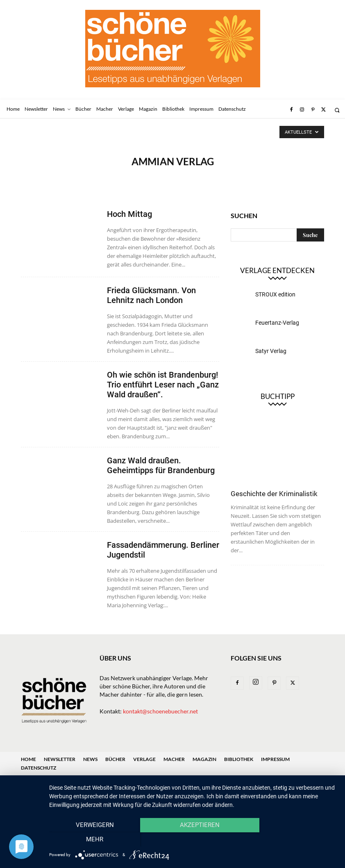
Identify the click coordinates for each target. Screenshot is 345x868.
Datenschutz (39, 768)
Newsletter (60, 759)
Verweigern (92, 840)
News (90, 759)
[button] (337, 110)
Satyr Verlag (271, 351)
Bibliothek (239, 759)
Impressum (275, 759)
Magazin (204, 759)
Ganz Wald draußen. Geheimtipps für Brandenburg (161, 465)
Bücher (115, 759)
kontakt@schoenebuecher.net (160, 711)
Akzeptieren (193, 840)
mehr (294, 840)
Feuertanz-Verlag (277, 323)
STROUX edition (275, 294)
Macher (174, 759)
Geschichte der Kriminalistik (274, 494)
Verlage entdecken (277, 270)
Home (28, 759)
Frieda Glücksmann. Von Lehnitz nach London (151, 295)
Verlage (144, 759)
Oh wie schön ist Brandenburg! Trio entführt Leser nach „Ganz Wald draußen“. (163, 385)
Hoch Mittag (129, 214)
